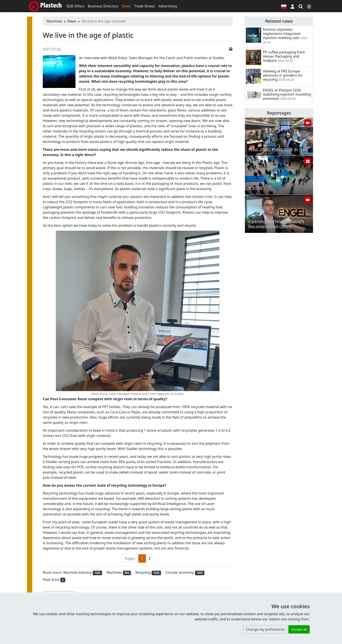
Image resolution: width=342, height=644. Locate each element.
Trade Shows (145, 6)
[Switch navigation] (309, 6)
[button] (292, 6)
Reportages (279, 113)
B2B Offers (76, 6)
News (126, 6)
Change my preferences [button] (265, 629)
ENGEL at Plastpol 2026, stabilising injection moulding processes (287, 94)
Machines (54, 21)
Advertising (168, 6)
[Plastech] (45, 6)
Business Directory (103, 6)
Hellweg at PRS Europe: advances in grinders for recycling (283, 75)
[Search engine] (301, 6)
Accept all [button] (299, 629)
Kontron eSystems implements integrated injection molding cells (282, 34)
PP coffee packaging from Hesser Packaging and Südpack (284, 56)
